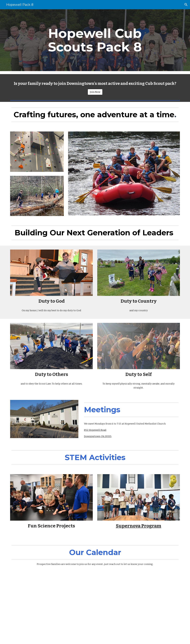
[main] (95, 40)
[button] (186, 5)
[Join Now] (95, 92)
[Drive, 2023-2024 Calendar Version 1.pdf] (95, 608)
